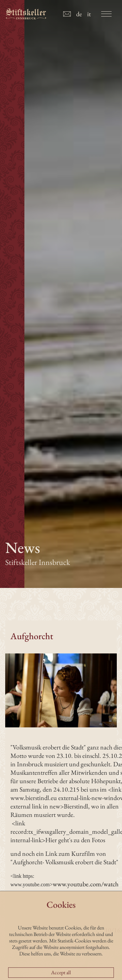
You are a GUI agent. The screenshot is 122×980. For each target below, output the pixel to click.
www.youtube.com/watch (86, 884)
